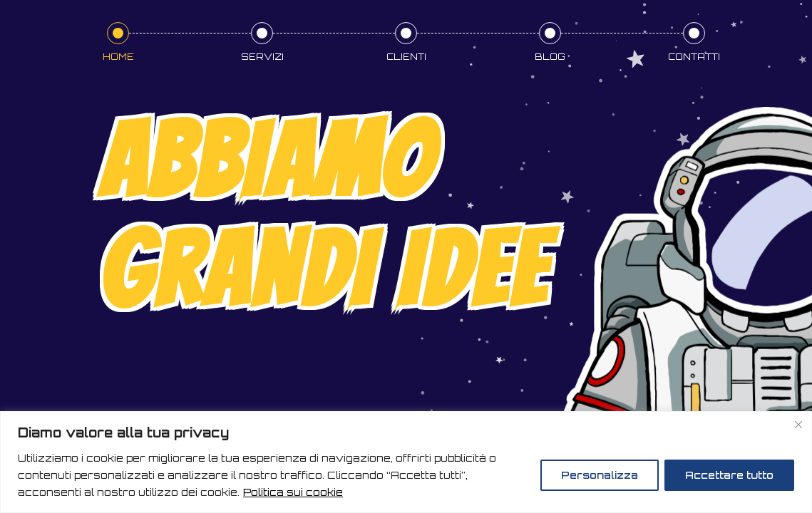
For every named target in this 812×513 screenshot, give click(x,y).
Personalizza (600, 475)
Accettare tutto (729, 475)
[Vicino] (798, 425)
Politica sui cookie (293, 492)
